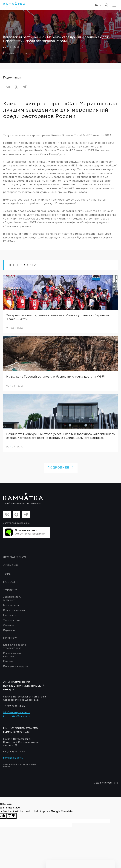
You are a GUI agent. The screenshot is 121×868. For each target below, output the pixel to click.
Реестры (8, 661)
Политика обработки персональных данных (20, 766)
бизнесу (10, 638)
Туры (7, 574)
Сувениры (9, 625)
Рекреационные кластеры (12, 655)
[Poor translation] (12, 816)
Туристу (10, 590)
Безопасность (11, 605)
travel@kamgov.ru (13, 758)
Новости (27, 53)
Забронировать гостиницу (12, 599)
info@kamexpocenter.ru (17, 713)
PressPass (112, 783)
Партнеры (9, 631)
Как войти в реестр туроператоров (15, 647)
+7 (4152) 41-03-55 (14, 752)
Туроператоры (12, 620)
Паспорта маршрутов (16, 667)
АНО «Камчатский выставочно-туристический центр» (24, 686)
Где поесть (10, 615)
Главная (9, 53)
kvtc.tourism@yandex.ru (17, 716)
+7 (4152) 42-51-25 (14, 706)
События (11, 566)
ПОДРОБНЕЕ (61, 468)
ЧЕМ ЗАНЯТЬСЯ (15, 557)
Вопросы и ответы (14, 610)
